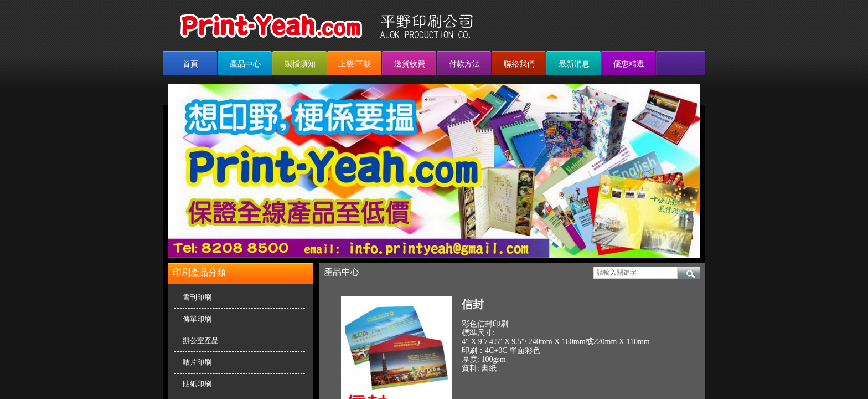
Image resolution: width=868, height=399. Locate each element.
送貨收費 (410, 64)
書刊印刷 (197, 297)
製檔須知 (300, 64)
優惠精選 (629, 64)
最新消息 (574, 64)
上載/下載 (355, 64)
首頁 (190, 64)
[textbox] (635, 273)
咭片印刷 (197, 362)
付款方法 (464, 64)
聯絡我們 (519, 64)
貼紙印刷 (197, 384)
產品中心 (245, 64)
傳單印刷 (197, 319)
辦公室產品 (201, 341)
